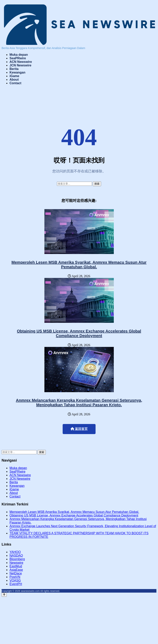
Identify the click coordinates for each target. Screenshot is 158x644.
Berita (14, 69)
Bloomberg (17, 559)
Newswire (16, 563)
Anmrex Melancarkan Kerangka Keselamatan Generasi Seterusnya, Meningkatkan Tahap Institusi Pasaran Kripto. (79, 403)
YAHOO (15, 552)
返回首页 (79, 429)
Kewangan (17, 72)
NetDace (16, 573)
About (14, 80)
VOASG (15, 580)
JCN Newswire (20, 65)
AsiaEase (16, 570)
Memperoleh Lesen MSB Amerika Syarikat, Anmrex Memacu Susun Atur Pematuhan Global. (79, 265)
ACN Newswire (21, 62)
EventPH (16, 584)
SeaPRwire (18, 58)
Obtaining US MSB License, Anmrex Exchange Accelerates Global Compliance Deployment (79, 333)
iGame (14, 76)
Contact (15, 83)
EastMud (16, 566)
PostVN (15, 577)
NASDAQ (16, 556)
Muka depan (19, 55)
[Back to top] (4, 595)
